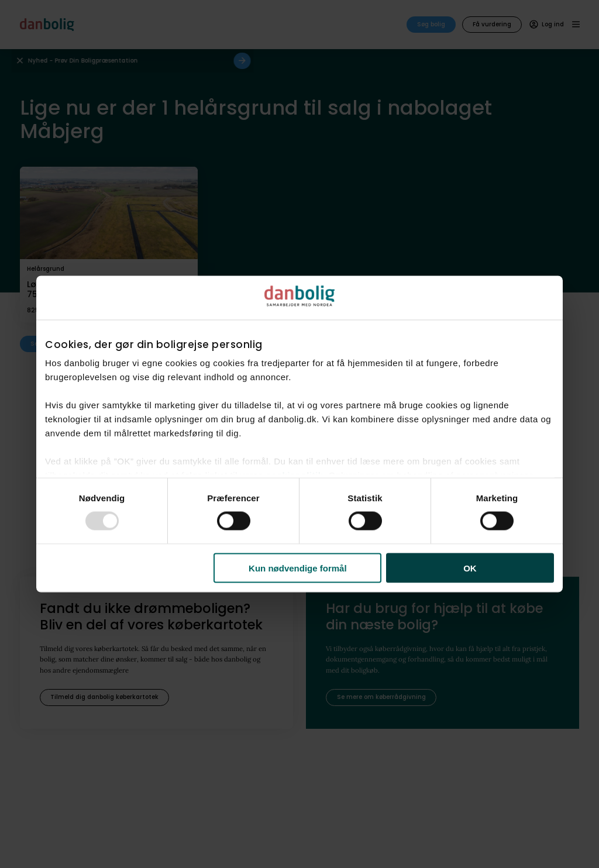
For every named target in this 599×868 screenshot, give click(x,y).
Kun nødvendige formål (298, 568)
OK (470, 568)
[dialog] (299, 434)
